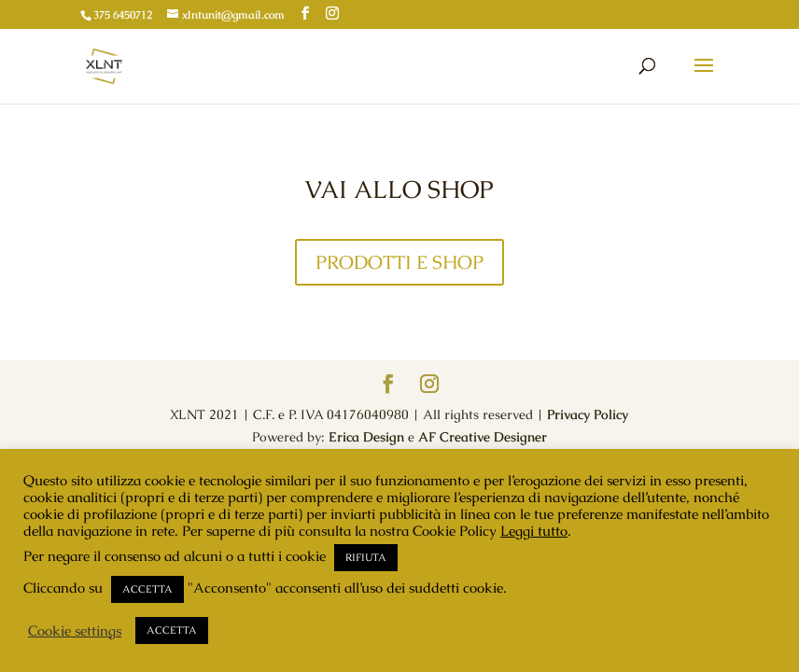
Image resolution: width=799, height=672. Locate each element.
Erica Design (366, 437)
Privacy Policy (588, 414)
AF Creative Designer (483, 437)
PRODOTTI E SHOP (399, 262)
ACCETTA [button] (147, 589)
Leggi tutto (534, 531)
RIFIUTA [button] (366, 557)
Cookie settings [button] (75, 631)
